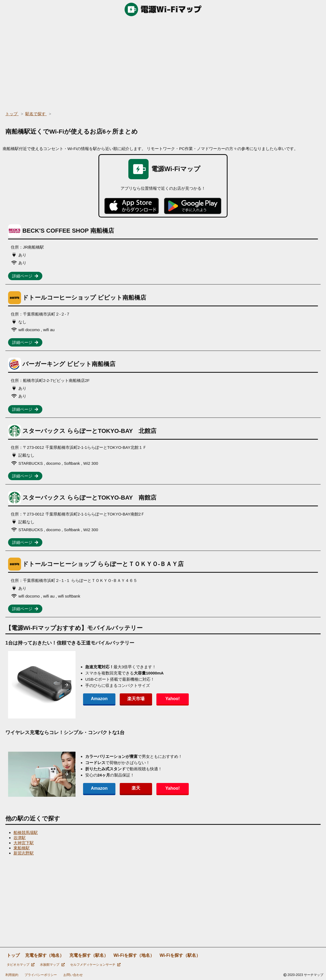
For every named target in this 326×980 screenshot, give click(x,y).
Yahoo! (172, 699)
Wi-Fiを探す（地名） (134, 955)
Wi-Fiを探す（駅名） (180, 955)
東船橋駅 (22, 848)
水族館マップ (52, 965)
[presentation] (67, 685)
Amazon (99, 699)
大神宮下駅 (24, 843)
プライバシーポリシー (41, 975)
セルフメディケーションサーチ (95, 965)
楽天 (136, 788)
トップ (13, 955)
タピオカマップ (21, 965)
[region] (163, 62)
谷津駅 (20, 838)
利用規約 (12, 975)
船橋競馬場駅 (26, 833)
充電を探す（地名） (44, 955)
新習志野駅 (24, 853)
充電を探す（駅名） (89, 955)
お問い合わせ (73, 975)
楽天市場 (136, 699)
